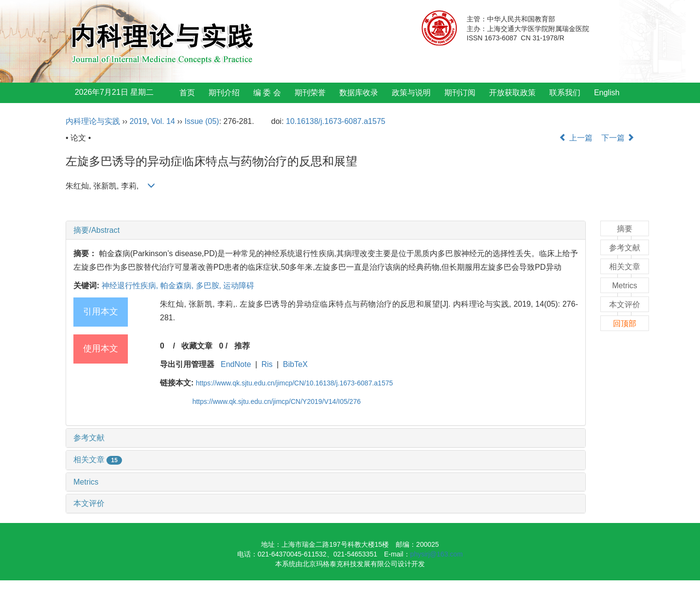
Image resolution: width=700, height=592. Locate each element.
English (607, 93)
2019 (139, 121)
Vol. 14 (163, 121)
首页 (187, 93)
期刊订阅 (460, 93)
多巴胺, (210, 286)
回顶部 (625, 323)
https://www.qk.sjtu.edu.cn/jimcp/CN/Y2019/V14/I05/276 (277, 401)
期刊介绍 (224, 93)
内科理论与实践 (93, 121)
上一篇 (576, 138)
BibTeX (295, 364)
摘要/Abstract (96, 230)
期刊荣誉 (310, 93)
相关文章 (98, 460)
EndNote (236, 364)
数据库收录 (359, 93)
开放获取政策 (512, 93)
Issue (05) (202, 121)
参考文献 (89, 438)
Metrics (86, 482)
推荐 (242, 346)
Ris (267, 364)
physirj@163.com (437, 554)
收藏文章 (197, 346)
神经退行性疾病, (131, 286)
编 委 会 (267, 93)
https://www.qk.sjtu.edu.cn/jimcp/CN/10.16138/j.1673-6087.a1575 (294, 383)
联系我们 (565, 93)
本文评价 (89, 503)
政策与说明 (411, 93)
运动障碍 (239, 286)
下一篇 (618, 138)
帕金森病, (178, 286)
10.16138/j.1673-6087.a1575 (336, 121)
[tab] (326, 230)
